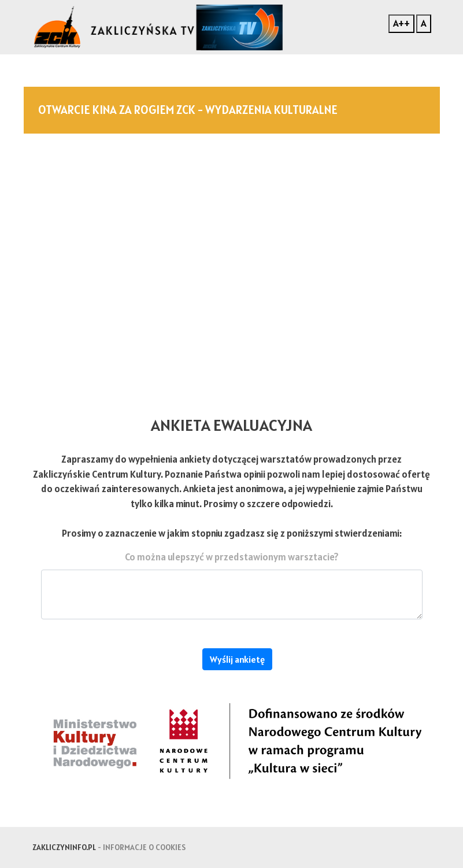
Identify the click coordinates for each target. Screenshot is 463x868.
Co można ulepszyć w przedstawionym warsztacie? (232, 557)
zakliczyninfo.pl (64, 847)
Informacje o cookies (144, 847)
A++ (401, 23)
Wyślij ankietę (237, 659)
